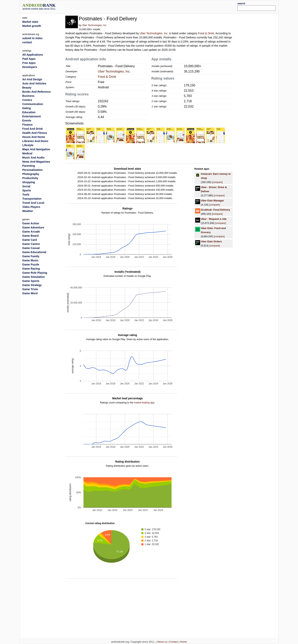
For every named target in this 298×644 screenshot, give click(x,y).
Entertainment (32, 116)
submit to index (32, 38)
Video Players (31, 207)
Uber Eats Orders (211, 241)
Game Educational (34, 252)
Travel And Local (33, 203)
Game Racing (31, 269)
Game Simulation (34, 277)
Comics (27, 100)
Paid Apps (29, 59)
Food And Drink (33, 129)
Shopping (29, 182)
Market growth (32, 26)
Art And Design (32, 79)
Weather (28, 211)
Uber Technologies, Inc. (95, 25)
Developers (30, 67)
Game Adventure (33, 227)
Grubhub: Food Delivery (216, 210)
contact (27, 42)
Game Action (31, 223)
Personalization (32, 170)
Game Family (31, 256)
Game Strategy (32, 285)
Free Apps (29, 63)
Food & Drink (206, 33)
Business (28, 96)
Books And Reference (37, 92)
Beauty (27, 88)
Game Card (30, 240)
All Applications (33, 55)
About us (162, 642)
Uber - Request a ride (214, 219)
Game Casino (31, 244)
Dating (27, 108)
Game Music (30, 260)
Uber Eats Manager (212, 201)
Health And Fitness (35, 133)
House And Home (34, 137)
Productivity (30, 178)
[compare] (217, 182)
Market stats (30, 22)
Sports (27, 190)
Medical (27, 153)
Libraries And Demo (35, 141)
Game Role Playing (35, 273)
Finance (28, 125)
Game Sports (31, 281)
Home (184, 642)
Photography (31, 174)
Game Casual (31, 248)
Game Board (31, 236)
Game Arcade (31, 232)
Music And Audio (33, 158)
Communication (33, 104)
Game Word (30, 293)
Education (29, 112)
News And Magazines (36, 162)
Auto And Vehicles (34, 83)
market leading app (144, 403)
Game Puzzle (31, 264)
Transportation (32, 199)
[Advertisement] (160, 6)
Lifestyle (28, 145)
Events (27, 120)
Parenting (29, 166)
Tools (26, 195)
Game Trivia (30, 289)
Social (26, 186)
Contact (174, 642)
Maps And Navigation (36, 149)
